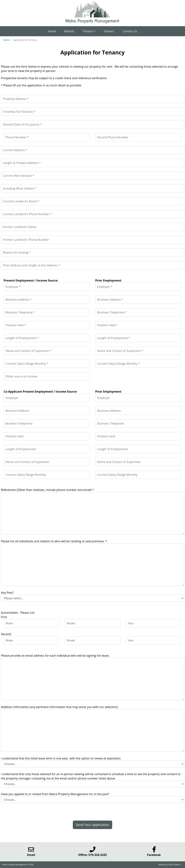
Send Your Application (93, 825)
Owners (109, 31)
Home (52, 31)
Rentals (69, 31)
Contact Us (130, 31)
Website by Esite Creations (170, 865)
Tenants (88, 31)
